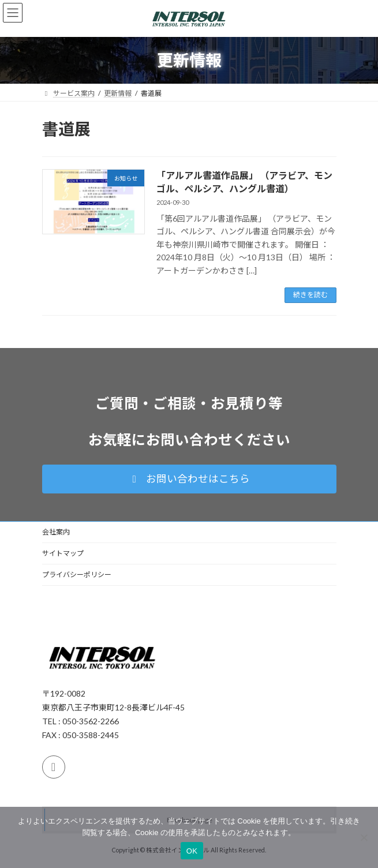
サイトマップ (63, 553)
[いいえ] (364, 837)
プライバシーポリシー (77, 575)
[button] (189, 479)
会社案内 (56, 532)
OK (192, 851)
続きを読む (310, 295)
